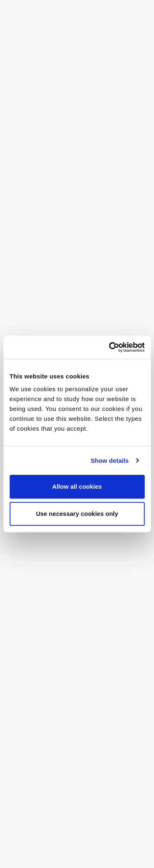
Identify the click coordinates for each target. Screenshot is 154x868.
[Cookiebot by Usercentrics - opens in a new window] (110, 347)
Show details (110, 461)
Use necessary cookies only (77, 514)
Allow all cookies (77, 486)
